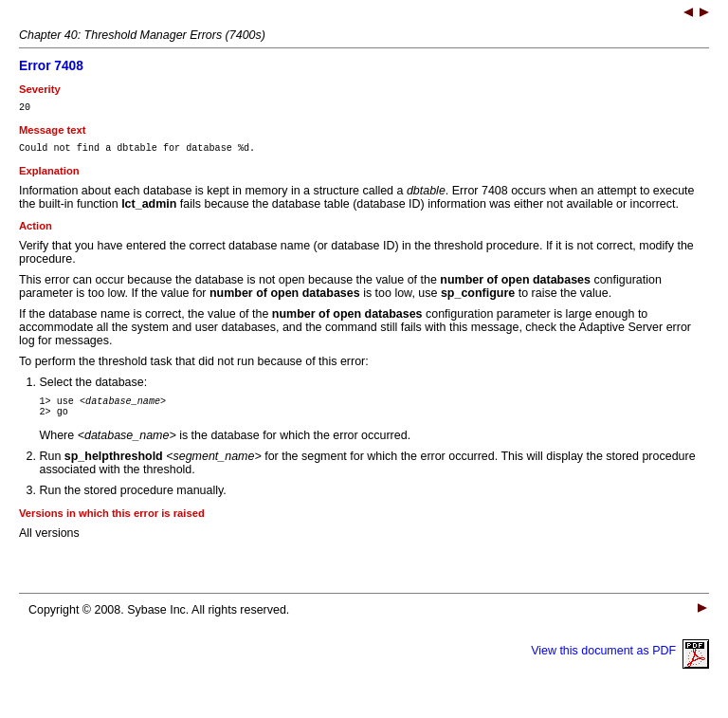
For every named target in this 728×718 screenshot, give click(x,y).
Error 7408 (51, 66)
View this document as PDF (620, 662)
